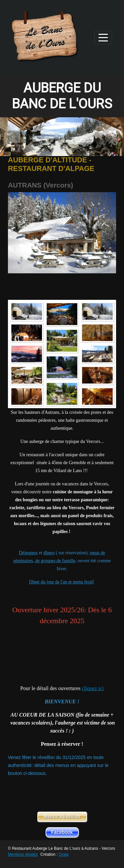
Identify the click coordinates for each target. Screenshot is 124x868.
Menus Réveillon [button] (62, 817)
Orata (63, 854)
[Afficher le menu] (103, 38)
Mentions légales (23, 854)
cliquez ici (93, 688)
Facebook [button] (62, 832)
